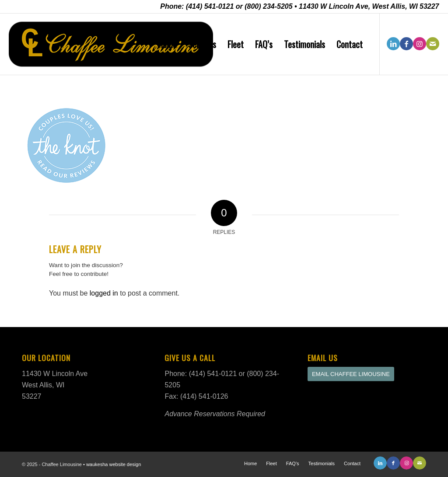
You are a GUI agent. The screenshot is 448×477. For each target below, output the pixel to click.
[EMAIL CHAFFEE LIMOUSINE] (351, 374)
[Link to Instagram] (420, 44)
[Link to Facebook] (406, 44)
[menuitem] (167, 44)
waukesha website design (114, 464)
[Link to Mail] (433, 44)
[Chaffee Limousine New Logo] (111, 44)
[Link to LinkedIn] (393, 44)
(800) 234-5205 (268, 6)
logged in (104, 293)
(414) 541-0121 (210, 6)
